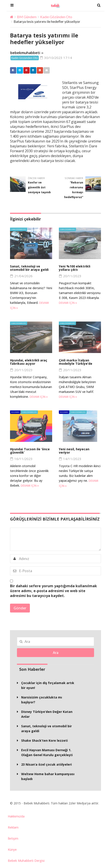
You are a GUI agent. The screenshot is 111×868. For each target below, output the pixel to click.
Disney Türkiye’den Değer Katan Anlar (47, 714)
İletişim (13, 839)
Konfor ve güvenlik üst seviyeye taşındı (39, 188)
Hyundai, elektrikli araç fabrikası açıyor (29, 362)
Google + (39, 70)
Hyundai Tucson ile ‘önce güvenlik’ (30, 451)
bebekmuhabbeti (25, 53)
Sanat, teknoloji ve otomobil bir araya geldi (29, 268)
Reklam (13, 828)
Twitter (19, 70)
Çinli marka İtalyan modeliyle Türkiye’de (76, 362)
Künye (12, 850)
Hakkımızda (16, 816)
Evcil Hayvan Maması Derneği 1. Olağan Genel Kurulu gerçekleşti (47, 753)
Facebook (12, 70)
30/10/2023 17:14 (56, 58)
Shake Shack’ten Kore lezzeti (44, 741)
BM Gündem (27, 17)
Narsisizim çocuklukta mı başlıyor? (42, 700)
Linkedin (32, 70)
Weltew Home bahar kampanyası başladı (48, 777)
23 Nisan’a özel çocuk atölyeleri (46, 765)
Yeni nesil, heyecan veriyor (74, 451)
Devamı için (68, 303)
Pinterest (25, 70)
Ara (56, 653)
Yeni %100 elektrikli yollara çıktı (75, 268)
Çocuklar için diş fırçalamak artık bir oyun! (48, 686)
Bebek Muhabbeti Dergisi (26, 861)
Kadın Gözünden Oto (56, 17)
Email (46, 70)
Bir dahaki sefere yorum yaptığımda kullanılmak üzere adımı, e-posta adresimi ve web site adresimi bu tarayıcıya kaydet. (53, 591)
